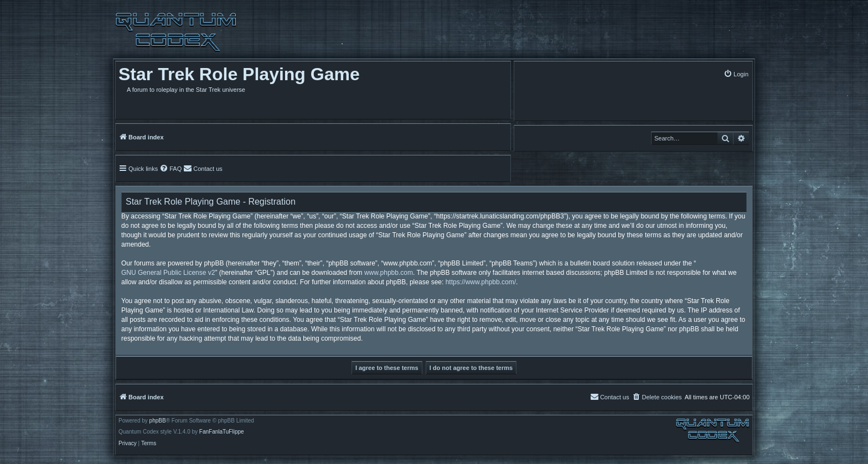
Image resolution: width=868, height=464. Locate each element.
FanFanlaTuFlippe (222, 432)
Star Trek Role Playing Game (239, 74)
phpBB (158, 421)
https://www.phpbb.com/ (481, 282)
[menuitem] (736, 74)
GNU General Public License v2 (168, 273)
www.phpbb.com (389, 273)
